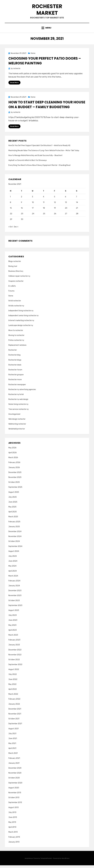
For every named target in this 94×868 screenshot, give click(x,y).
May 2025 (12, 510)
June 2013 (13, 820)
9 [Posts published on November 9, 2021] (21, 205)
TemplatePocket (46, 861)
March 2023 (13, 638)
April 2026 (13, 455)
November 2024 (15, 539)
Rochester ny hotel (16, 397)
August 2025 (14, 495)
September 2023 (15, 608)
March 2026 (13, 460)
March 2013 (13, 835)
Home (33, 56)
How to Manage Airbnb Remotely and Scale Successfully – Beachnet (35, 158)
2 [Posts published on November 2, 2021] (21, 200)
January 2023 (14, 648)
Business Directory (16, 274)
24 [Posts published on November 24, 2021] (33, 216)
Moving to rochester (16, 338)
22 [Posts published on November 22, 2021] (11, 216)
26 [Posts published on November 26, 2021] (55, 216)
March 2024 (13, 579)
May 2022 (12, 687)
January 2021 (14, 766)
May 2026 (12, 450)
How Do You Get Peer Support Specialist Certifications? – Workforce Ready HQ (39, 148)
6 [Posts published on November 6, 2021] (66, 200)
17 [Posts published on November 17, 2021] (33, 211)
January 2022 (14, 707)
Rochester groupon (16, 377)
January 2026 (14, 470)
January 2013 (14, 845)
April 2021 (12, 751)
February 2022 (14, 702)
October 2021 (14, 722)
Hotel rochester (15, 304)
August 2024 (14, 554)
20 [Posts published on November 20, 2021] (66, 211)
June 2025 (13, 505)
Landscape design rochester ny (21, 328)
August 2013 (14, 810)
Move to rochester (16, 333)
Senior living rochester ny (18, 407)
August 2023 (14, 613)
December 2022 (15, 653)
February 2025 (14, 524)
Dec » (16, 230)
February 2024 (14, 583)
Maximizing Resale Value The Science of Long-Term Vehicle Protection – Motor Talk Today (44, 153)
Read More (14, 85)
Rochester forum (15, 373)
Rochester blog (14, 358)
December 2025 (15, 475)
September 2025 (15, 490)
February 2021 (14, 761)
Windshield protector (17, 432)
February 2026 (14, 465)
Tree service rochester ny (19, 412)
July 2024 (13, 559)
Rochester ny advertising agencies (22, 392)
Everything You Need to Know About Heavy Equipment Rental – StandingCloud (39, 168)
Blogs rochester (15, 264)
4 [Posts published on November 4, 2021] (44, 200)
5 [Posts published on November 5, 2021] (55, 200)
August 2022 (14, 672)
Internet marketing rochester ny (21, 323)
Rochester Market (47, 11)
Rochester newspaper (17, 387)
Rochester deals (15, 368)
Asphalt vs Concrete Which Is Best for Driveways (28, 163)
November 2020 (15, 776)
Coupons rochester (16, 284)
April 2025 (13, 515)
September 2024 (15, 549)
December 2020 (15, 771)
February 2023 (14, 643)
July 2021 (12, 736)
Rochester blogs (15, 363)
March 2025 (13, 519)
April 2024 (13, 574)
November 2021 (15, 717)
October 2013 (14, 800)
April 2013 (12, 830)
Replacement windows (17, 348)
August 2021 (14, 731)
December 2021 (15, 712)
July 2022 (13, 677)
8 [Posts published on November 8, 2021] (10, 205)
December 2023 (15, 593)
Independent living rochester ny (21, 313)
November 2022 (15, 657)
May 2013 (12, 825)
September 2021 (15, 726)
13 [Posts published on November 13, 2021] (66, 205)
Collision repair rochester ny (19, 279)
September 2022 (15, 667)
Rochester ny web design (18, 402)
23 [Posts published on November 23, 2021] (22, 216)
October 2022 (14, 662)
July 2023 (13, 618)
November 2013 (15, 795)
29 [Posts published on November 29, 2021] (11, 222)
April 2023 (13, 633)
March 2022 (13, 697)
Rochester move (15, 382)
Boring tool (13, 269)
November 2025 (15, 480)
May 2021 (12, 746)
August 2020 (14, 790)
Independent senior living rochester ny (23, 318)
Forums (11, 294)
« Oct (11, 230)
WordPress (66, 861)
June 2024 (13, 564)
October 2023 (14, 603)
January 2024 (14, 588)
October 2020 (14, 781)
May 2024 (12, 569)
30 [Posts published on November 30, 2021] (22, 222)
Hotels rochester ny (16, 308)
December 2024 (15, 534)
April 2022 (13, 692)
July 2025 (13, 500)
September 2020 (15, 786)
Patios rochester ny (16, 343)
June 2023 (13, 623)
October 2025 (14, 485)
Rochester (13, 353)
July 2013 (12, 815)
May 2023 (12, 628)
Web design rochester (17, 422)
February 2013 (14, 840)
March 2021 (13, 756)
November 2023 (15, 598)
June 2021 (13, 741)
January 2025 (14, 529)
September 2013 (15, 805)
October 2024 (14, 544)
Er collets (12, 289)
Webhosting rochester (17, 427)
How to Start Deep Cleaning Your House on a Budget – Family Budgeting (47, 107)
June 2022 (13, 682)
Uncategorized (14, 417)
